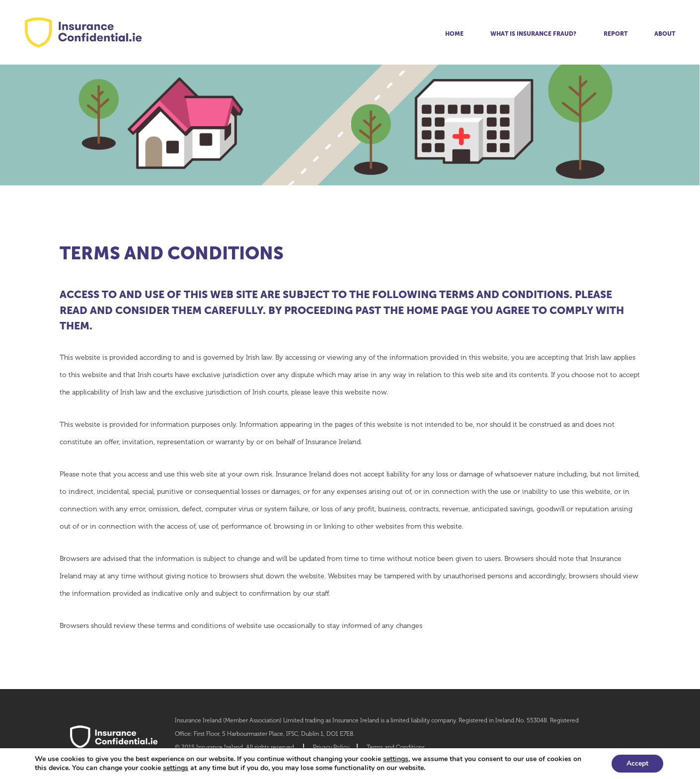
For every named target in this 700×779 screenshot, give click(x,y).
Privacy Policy (331, 747)
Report (616, 34)
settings (396, 759)
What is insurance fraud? (533, 34)
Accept (637, 763)
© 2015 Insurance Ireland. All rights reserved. (235, 747)
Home (454, 34)
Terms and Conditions (396, 747)
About (665, 34)
